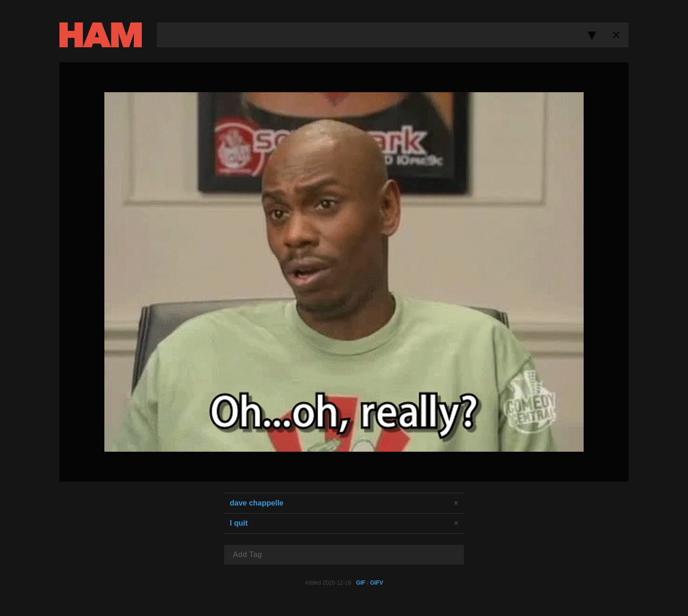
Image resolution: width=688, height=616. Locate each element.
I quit (239, 523)
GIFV (377, 583)
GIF (361, 583)
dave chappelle (257, 503)
